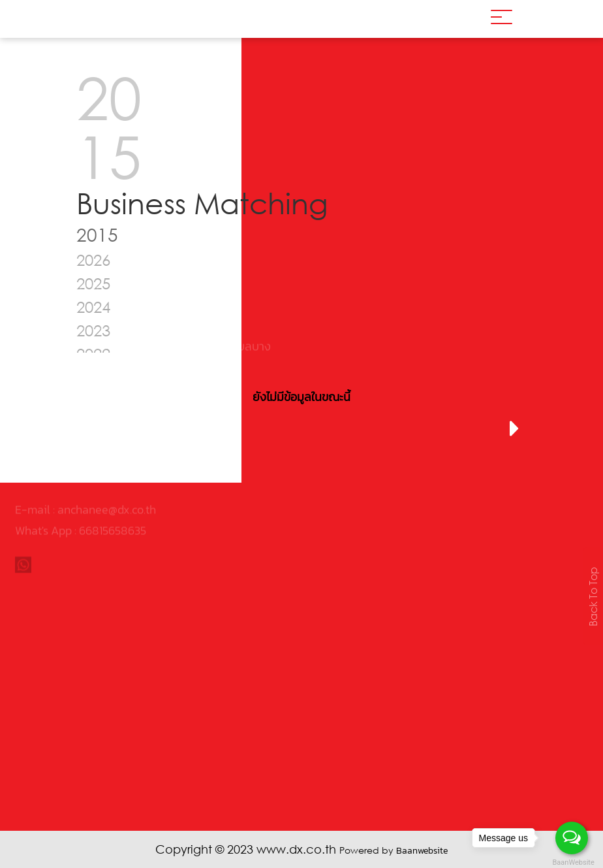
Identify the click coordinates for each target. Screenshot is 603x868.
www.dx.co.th (47, 439)
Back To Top (593, 597)
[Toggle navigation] (502, 19)
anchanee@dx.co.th (107, 472)
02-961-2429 (59, 418)
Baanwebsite (422, 851)
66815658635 (113, 493)
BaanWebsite (572, 862)
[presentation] (89, 429)
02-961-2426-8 (66, 397)
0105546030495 (98, 377)
